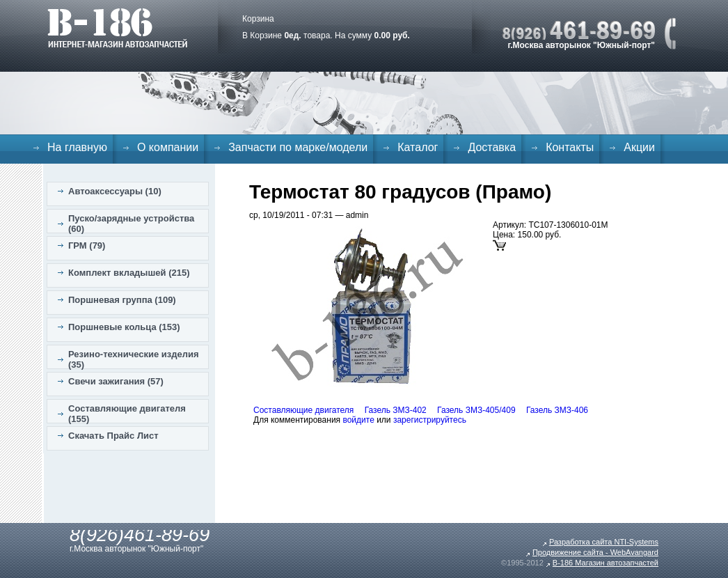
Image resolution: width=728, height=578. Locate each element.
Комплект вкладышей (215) (129, 273)
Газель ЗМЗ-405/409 (476, 410)
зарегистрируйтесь (430, 420)
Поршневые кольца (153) (124, 327)
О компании (168, 147)
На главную (77, 147)
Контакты (570, 147)
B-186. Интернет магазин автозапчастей (117, 28)
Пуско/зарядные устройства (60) (131, 224)
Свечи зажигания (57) (116, 381)
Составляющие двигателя (303, 410)
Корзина (258, 19)
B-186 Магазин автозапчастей (606, 563)
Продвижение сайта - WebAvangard (595, 552)
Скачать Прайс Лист (113, 436)
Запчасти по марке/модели (298, 147)
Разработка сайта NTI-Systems (604, 542)
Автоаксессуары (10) (115, 191)
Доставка (492, 147)
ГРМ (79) (87, 245)
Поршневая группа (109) (122, 300)
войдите (358, 420)
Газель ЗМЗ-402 (396, 410)
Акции (639, 147)
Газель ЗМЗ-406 (557, 410)
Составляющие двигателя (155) (127, 414)
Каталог (418, 147)
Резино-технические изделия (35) (134, 359)
